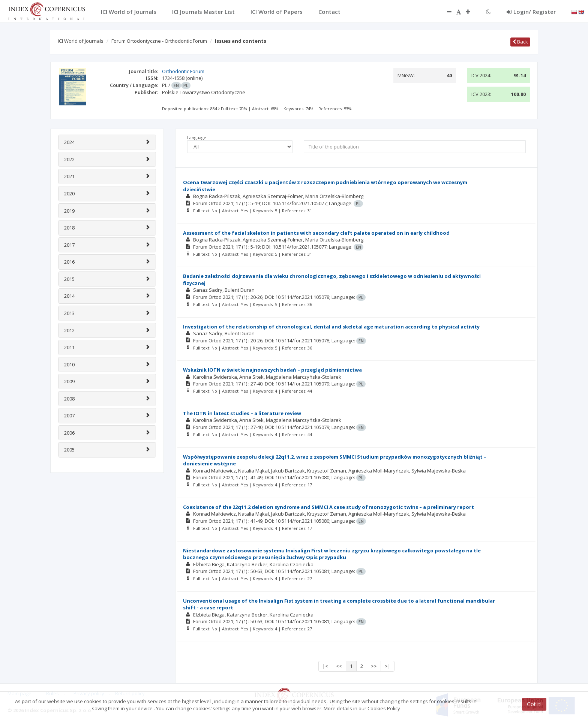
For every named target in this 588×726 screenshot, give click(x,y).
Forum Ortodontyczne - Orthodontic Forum (159, 41)
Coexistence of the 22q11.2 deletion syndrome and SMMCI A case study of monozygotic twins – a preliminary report (328, 507)
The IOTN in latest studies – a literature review (242, 413)
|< (325, 666)
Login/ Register (531, 12)
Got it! (534, 704)
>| (388, 666)
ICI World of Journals (81, 41)
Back (520, 42)
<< (339, 666)
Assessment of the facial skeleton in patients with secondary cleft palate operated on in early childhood (316, 233)
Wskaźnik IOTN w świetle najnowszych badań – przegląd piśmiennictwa (272, 370)
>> (374, 666)
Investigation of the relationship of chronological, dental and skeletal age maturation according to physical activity (331, 327)
